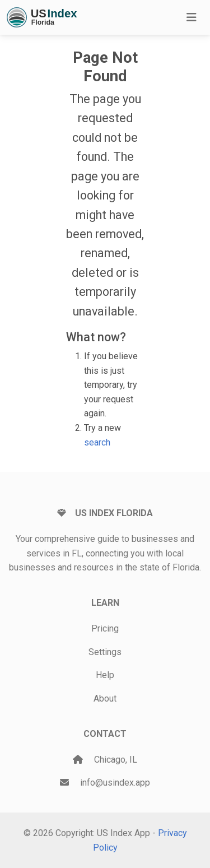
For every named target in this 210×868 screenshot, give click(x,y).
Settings (105, 652)
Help (105, 675)
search (97, 442)
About (105, 698)
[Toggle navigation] (192, 17)
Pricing (105, 628)
